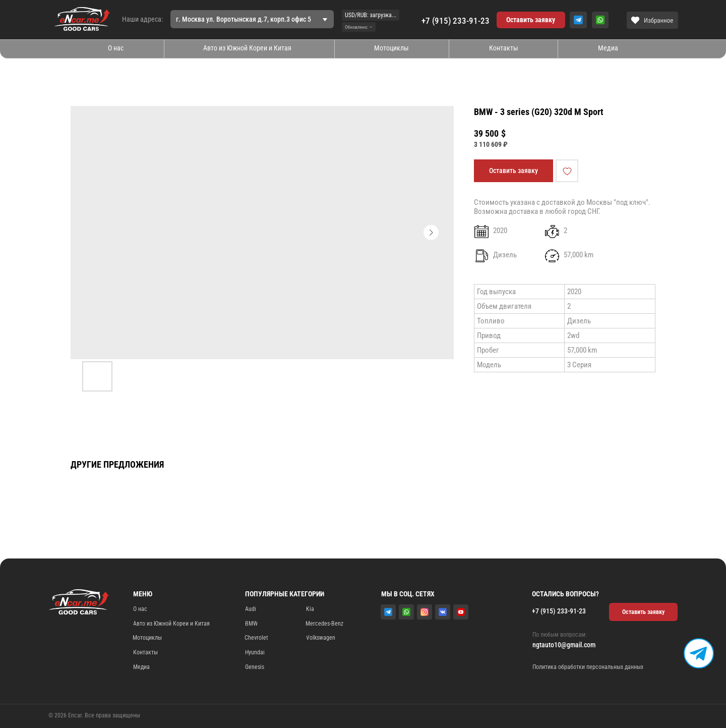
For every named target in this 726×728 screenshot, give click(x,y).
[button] (531, 20)
